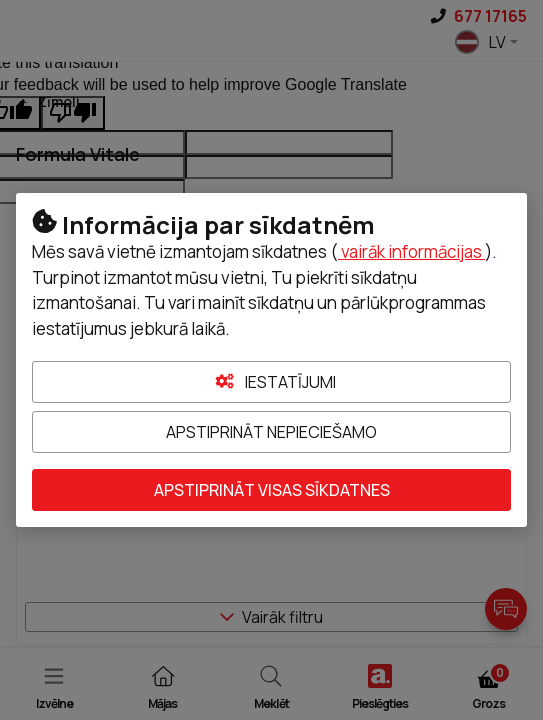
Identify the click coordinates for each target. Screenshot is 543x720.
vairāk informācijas (411, 251)
